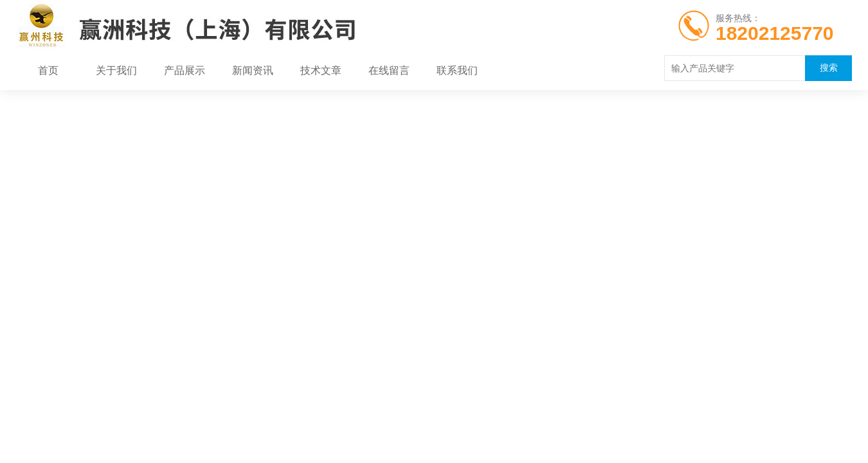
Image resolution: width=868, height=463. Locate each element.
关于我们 (116, 71)
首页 (48, 71)
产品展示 (185, 71)
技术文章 (321, 71)
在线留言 (389, 71)
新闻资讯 (253, 71)
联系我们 (457, 71)
